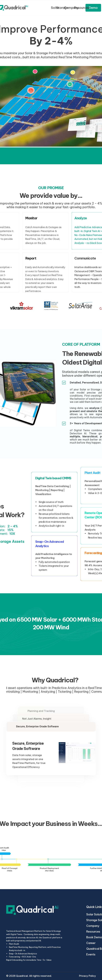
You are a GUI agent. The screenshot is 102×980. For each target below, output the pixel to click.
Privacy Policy (87, 976)
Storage (62, 8)
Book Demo (94, 937)
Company (93, 926)
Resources (94, 932)
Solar (55, 8)
